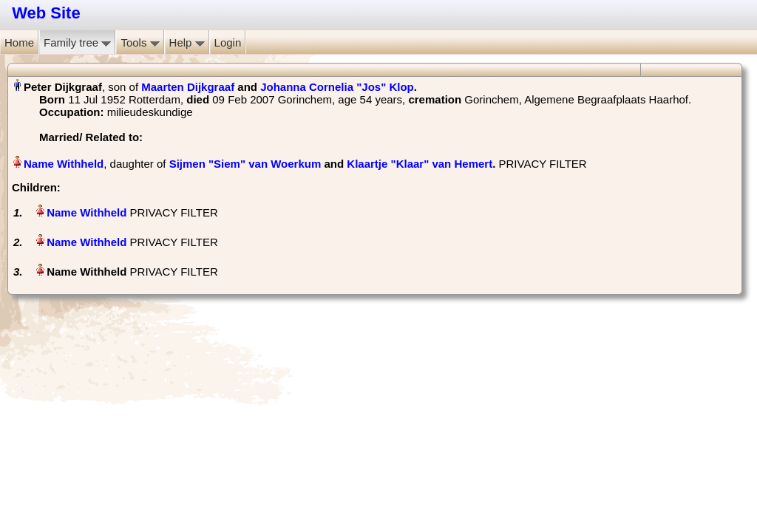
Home (19, 42)
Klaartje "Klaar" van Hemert (420, 164)
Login (228, 42)
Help (187, 42)
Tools (140, 42)
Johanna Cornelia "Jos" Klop (337, 87)
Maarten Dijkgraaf (188, 87)
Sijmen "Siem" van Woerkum (245, 164)
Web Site (46, 13)
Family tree (77, 42)
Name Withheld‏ (64, 164)
